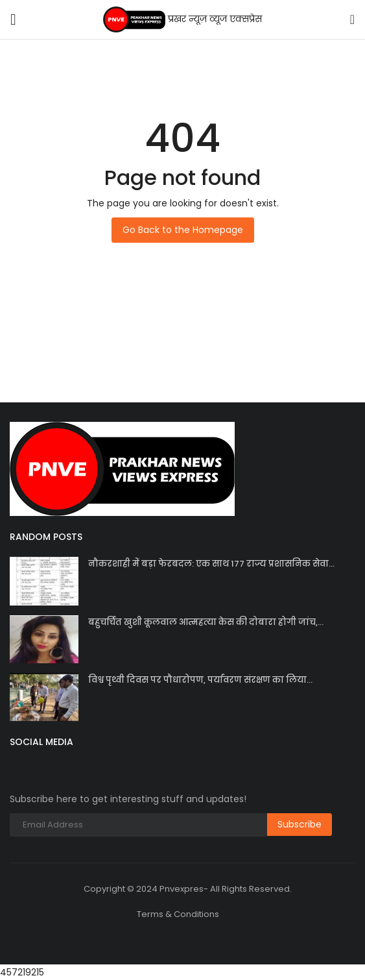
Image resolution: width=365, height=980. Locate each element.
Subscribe (300, 824)
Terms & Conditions (178, 914)
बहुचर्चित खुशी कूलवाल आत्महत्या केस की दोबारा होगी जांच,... (206, 622)
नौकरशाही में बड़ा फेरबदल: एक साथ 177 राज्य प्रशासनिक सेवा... (211, 564)
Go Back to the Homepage (183, 230)
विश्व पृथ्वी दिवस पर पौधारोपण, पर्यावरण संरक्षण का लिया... (200, 680)
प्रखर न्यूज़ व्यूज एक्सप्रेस (182, 19)
